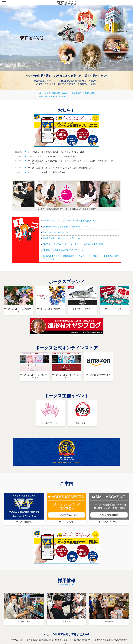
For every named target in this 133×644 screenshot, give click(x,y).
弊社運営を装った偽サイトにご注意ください (62, 238)
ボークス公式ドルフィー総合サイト (19, 309)
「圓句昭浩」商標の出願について (57, 232)
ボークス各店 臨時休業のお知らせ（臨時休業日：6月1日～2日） (67, 93)
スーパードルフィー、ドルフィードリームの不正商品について (69, 221)
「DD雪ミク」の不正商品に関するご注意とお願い (64, 250)
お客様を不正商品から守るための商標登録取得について (66, 227)
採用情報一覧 (64, 584)
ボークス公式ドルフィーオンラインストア (35, 375)
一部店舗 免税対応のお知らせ (52, 96)
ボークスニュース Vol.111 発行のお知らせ (47, 172)
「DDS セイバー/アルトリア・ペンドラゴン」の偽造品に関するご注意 (73, 244)
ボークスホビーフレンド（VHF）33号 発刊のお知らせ (52, 156)
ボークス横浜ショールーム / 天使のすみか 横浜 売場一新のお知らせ (59, 168)
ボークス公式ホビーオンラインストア (66, 375)
